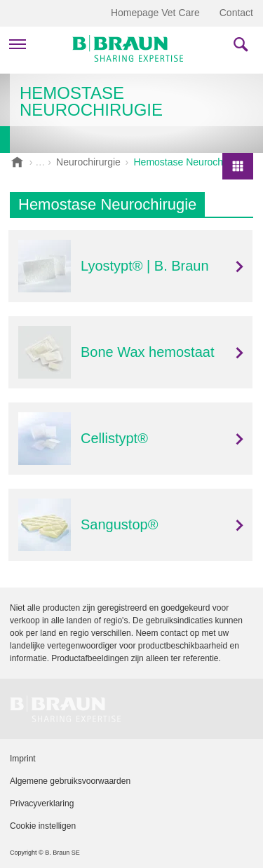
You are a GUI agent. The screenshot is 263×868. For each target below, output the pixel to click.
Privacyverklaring (42, 803)
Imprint (23, 759)
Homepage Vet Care (155, 13)
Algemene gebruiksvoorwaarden (70, 781)
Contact (236, 13)
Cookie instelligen (43, 826)
